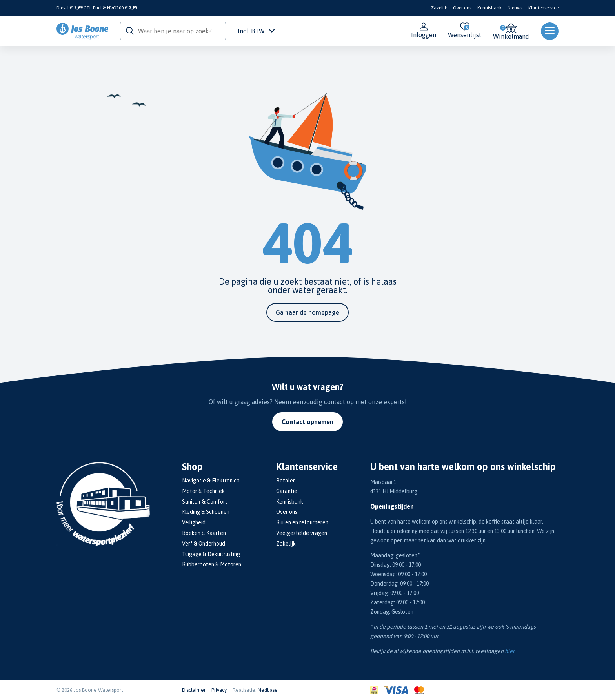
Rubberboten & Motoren (212, 564)
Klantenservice (543, 8)
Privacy (219, 690)
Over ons (462, 8)
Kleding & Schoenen (206, 512)
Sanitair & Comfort (205, 502)
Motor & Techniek (203, 491)
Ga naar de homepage (307, 312)
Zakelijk (439, 8)
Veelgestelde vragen (302, 533)
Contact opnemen (307, 422)
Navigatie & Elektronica (211, 481)
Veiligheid (194, 522)
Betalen (286, 481)
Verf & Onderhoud (204, 544)
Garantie (287, 491)
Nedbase (268, 690)
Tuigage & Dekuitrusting (211, 554)
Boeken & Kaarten (204, 533)
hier (509, 651)
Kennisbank (489, 8)
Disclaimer (194, 690)
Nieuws (515, 8)
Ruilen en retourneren (302, 522)
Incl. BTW (256, 31)
